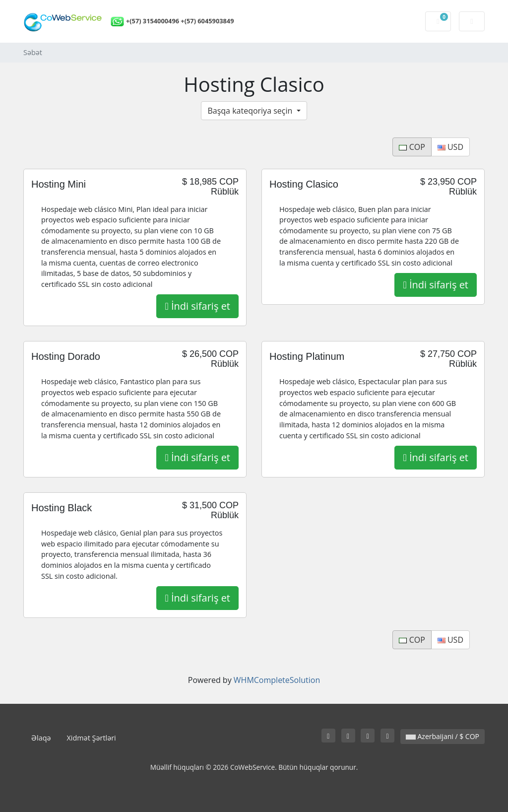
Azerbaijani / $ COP (443, 736)
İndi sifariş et (197, 306)
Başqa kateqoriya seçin (251, 111)
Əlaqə (41, 738)
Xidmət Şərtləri (92, 738)
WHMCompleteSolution (277, 680)
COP (412, 147)
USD (450, 147)
